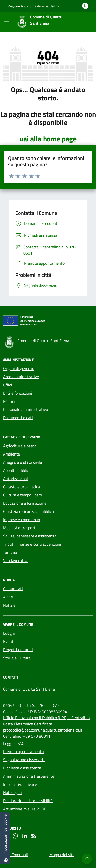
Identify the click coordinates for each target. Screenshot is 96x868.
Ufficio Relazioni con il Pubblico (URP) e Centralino (46, 718)
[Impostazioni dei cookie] (5, 838)
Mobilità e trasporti (20, 528)
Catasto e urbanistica (22, 487)
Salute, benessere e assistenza (30, 536)
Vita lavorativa (16, 560)
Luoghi (9, 633)
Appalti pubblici (16, 470)
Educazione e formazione (25, 503)
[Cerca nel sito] (82, 22)
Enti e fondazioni (18, 393)
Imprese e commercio (22, 520)
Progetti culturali (18, 650)
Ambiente (12, 454)
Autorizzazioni (15, 479)
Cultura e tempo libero (23, 495)
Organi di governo (19, 368)
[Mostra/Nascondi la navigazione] (6, 22)
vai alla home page (48, 139)
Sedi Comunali (15, 855)
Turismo (10, 552)
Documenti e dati (18, 418)
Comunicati (13, 589)
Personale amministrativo (25, 409)
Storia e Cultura (17, 658)
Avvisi (8, 597)
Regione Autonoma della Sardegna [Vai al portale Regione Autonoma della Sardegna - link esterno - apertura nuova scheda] (33, 6)
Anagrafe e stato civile (23, 462)
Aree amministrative (21, 377)
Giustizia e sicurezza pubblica (28, 511)
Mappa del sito (62, 855)
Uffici (8, 385)
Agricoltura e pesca (20, 446)
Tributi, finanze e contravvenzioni (32, 544)
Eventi (9, 641)
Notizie (9, 605)
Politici (9, 401)
